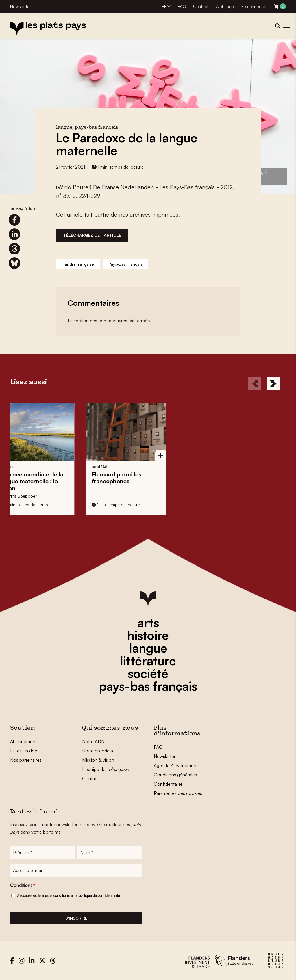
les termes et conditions (51, 895)
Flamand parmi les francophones (63, 478)
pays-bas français (148, 686)
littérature (148, 661)
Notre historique (98, 751)
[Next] (274, 384)
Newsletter (21, 6)
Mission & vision (98, 760)
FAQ (182, 6)
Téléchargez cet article (92, 235)
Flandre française (78, 264)
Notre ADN (93, 741)
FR (164, 6)
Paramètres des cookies (178, 793)
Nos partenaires (26, 760)
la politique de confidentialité (97, 895)
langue (148, 648)
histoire (148, 635)
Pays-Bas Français (125, 264)
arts (148, 623)
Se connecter (254, 6)
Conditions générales (175, 775)
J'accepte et (68, 895)
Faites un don (24, 751)
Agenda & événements (177, 765)
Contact (201, 6)
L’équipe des (105, 769)
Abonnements (24, 741)
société (148, 673)
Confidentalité (168, 784)
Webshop (225, 6)
